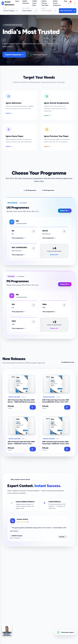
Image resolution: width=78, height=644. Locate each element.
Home (17, 1)
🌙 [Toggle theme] (74, 3)
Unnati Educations (8, 3)
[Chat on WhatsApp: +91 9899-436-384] (65, 632)
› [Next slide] (74, 40)
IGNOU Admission (26, 2)
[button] (7, 631)
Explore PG (65, 284)
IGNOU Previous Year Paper (45, 3)
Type (5, 8)
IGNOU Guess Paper (35, 3)
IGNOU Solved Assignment (57, 3)
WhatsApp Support (39, 55)
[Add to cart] (33, 407)
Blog (66, 1)
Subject (44, 8)
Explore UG (65, 211)
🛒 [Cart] (70, 3)
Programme (26, 8)
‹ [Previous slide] (4, 40)
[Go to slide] (4, 62)
